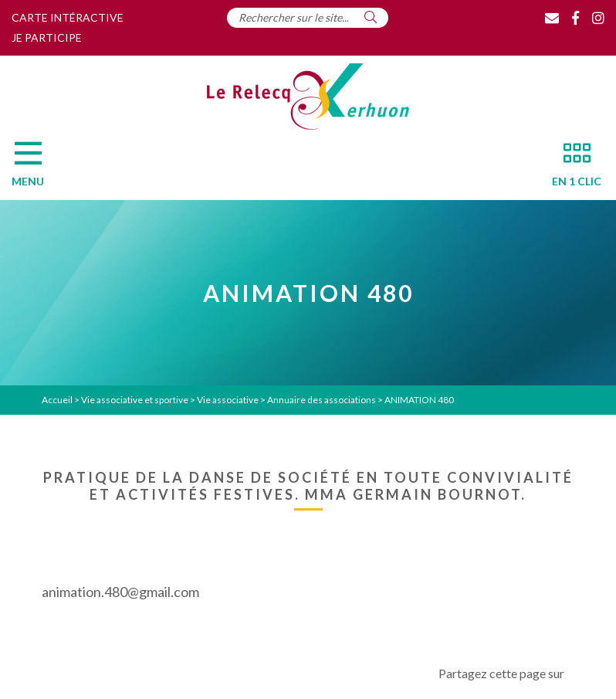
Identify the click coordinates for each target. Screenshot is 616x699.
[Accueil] (308, 97)
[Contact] (552, 18)
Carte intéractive (68, 17)
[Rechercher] (371, 17)
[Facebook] (575, 18)
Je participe (47, 37)
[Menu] (36, 168)
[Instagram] (598, 18)
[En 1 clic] (570, 168)
